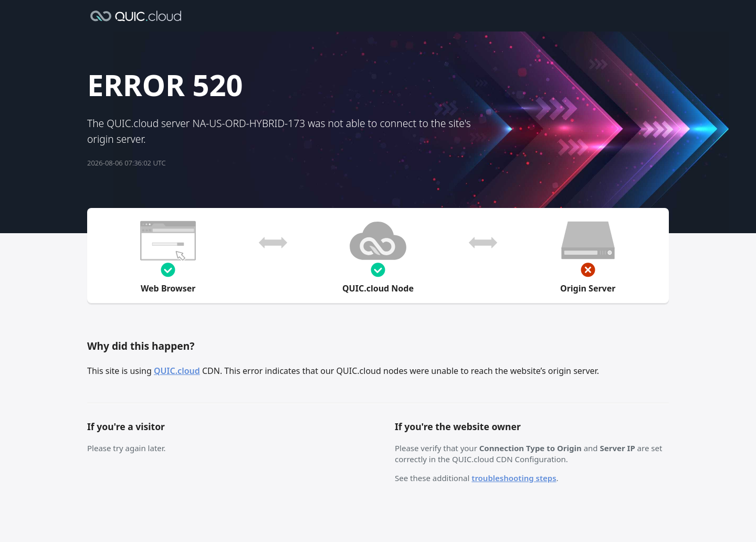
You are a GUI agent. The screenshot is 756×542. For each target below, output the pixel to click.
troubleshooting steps (514, 478)
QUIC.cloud (177, 371)
